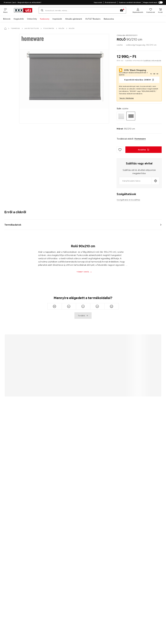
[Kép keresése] (122, 10)
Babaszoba (109, 19)
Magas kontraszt (153, 2)
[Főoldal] (5, 28)
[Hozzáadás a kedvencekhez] (120, 150)
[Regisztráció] (138, 10)
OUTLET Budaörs (93, 19)
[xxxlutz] (23, 10)
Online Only (32, 19)
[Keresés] (42, 10)
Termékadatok (13, 225)
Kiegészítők (19, 19)
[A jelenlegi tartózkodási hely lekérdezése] (155, 181)
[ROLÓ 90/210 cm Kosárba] (144, 150)
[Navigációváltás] (5, 10)
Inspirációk (57, 19)
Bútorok (7, 19)
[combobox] (135, 181)
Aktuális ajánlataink (74, 19)
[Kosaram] (160, 10)
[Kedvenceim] (151, 10)
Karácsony (45, 19)
